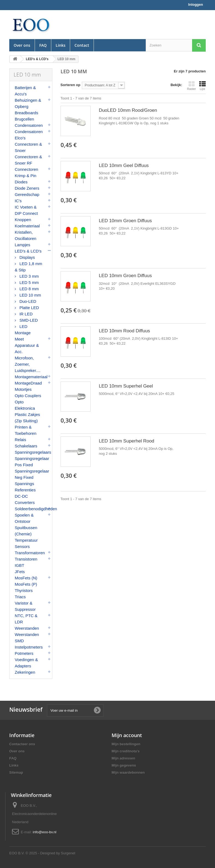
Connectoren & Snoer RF (28, 160)
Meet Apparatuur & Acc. (27, 345)
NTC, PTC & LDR (26, 619)
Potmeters (24, 653)
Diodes (21, 182)
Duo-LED (27, 301)
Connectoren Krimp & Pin (26, 172)
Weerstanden (27, 628)
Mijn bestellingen (126, 744)
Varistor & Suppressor (25, 606)
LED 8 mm (29, 289)
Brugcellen (24, 119)
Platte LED (29, 308)
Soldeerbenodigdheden (33, 509)
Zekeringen (25, 672)
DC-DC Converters (25, 499)
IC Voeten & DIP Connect (26, 210)
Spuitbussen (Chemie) (26, 531)
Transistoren (26, 559)
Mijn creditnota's (126, 751)
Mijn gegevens (124, 765)
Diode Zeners (27, 188)
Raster (192, 86)
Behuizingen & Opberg (28, 103)
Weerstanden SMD (27, 638)
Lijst (202, 86)
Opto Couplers (28, 396)
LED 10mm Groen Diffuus (125, 221)
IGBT (20, 565)
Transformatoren (30, 553)
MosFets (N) (26, 578)
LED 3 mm (29, 276)
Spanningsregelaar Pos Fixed (32, 462)
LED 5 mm (29, 282)
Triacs (20, 597)
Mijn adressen (123, 758)
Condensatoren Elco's (29, 135)
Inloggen (196, 5)
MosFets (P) (26, 584)
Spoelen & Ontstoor (24, 518)
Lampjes (23, 245)
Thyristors (24, 590)
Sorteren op (71, 85)
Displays (27, 257)
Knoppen (23, 220)
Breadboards (26, 113)
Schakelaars (26, 446)
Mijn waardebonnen (128, 772)
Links (61, 45)
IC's (18, 201)
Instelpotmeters (29, 647)
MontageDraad (28, 383)
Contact (82, 45)
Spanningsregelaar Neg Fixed (32, 474)
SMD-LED (28, 320)
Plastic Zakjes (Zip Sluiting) (27, 418)
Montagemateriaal (31, 377)
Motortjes (23, 389)
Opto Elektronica (25, 405)
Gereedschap (27, 194)
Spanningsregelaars (33, 452)
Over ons (22, 45)
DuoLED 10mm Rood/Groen (128, 110)
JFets (20, 572)
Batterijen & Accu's (25, 91)
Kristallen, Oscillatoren (26, 235)
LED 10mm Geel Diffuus (124, 165)
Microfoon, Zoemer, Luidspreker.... (28, 364)
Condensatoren (29, 125)
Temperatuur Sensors (26, 543)
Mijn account (127, 735)
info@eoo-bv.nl (45, 832)
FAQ (43, 45)
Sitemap (16, 772)
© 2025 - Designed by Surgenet (50, 853)
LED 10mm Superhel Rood (126, 441)
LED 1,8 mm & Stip (29, 267)
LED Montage (23, 330)
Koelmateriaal (27, 226)
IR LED (26, 314)
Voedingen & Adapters (26, 663)
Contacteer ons (22, 744)
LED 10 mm (30, 295)
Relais (20, 440)
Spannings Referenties (25, 487)
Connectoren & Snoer (28, 147)
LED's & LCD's (28, 251)
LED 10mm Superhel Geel (126, 386)
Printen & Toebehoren (26, 430)
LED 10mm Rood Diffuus (124, 331)
